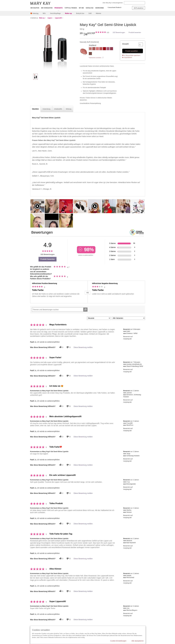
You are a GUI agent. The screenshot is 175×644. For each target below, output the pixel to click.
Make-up (68, 13)
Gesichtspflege (55, 13)
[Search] (134, 3)
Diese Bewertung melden (83, 347)
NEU (44, 13)
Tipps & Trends (71, 8)
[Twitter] (61, 347)
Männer (99, 13)
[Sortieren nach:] (99, 318)
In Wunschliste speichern (132, 55)
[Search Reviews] (60, 310)
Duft (90, 13)
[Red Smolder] (104, 49)
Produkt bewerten (135, 32)
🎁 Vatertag (34, 13)
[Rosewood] (94, 49)
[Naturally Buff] (54, 47)
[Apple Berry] (112, 49)
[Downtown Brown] (90, 54)
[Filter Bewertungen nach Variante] (128, 318)
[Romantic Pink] (97, 49)
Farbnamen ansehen (95, 58)
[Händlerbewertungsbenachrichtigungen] (68, 347)
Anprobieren (128, 57)
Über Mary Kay (107, 3)
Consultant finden (114, 7)
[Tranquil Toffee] (101, 49)
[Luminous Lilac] (108, 49)
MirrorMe (100, 8)
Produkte (59, 8)
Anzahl (125, 44)
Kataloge (90, 8)
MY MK (81, 8)
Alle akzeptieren (138, 641)
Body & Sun (80, 13)
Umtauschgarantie (117, 3)
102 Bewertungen (119, 32)
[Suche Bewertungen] (85, 310)
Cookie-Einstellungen (118, 641)
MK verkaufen (47, 8)
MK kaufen (35, 8)
